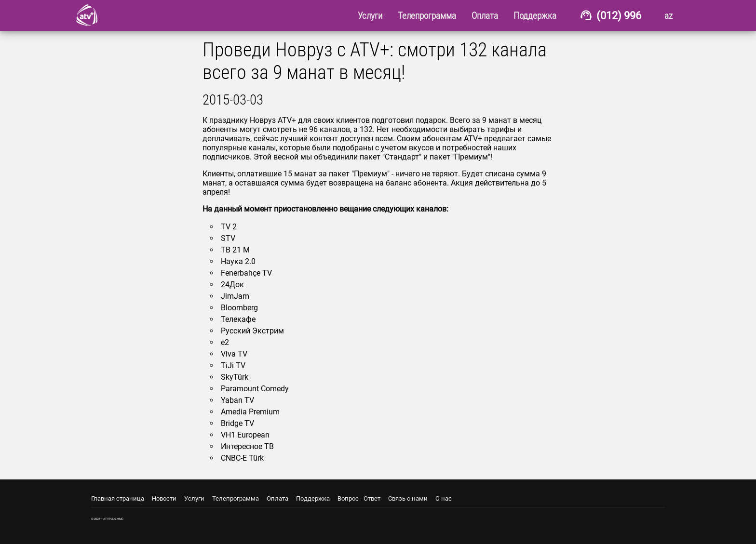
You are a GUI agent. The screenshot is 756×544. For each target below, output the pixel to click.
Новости (164, 498)
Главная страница (118, 498)
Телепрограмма (236, 498)
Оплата (277, 498)
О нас (444, 498)
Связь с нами (408, 498)
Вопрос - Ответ (359, 498)
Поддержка (313, 498)
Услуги (194, 498)
